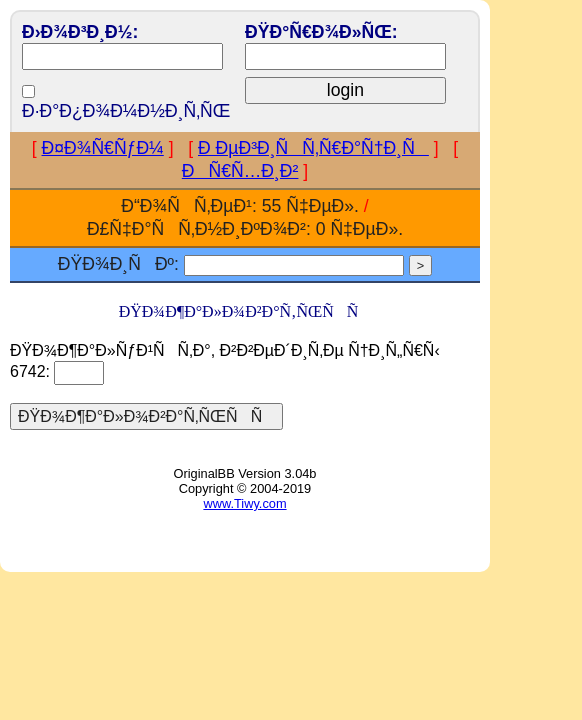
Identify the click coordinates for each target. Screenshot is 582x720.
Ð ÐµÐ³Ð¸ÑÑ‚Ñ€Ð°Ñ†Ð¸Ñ (313, 148)
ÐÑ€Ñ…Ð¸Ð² (240, 171)
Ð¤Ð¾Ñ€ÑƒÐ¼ (103, 148)
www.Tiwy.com (244, 503)
